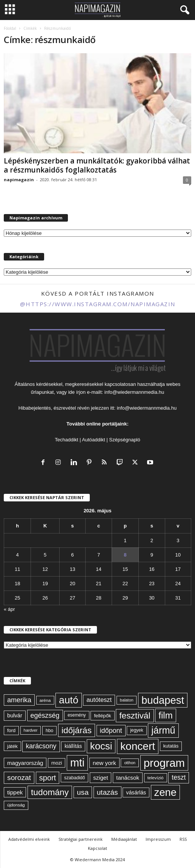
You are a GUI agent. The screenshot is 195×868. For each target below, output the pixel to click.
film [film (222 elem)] (165, 715)
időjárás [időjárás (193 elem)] (77, 730)
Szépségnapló (124, 440)
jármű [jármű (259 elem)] (163, 730)
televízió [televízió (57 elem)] (156, 778)
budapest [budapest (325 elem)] (163, 700)
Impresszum (158, 839)
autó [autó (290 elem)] (68, 700)
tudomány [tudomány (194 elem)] (50, 792)
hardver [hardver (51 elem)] (31, 730)
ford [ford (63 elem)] (11, 730)
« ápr (9, 609)
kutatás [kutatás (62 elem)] (171, 746)
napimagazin (19, 180)
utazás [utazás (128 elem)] (107, 792)
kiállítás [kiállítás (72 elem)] (73, 746)
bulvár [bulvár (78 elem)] (15, 715)
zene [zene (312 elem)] (165, 792)
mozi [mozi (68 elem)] (57, 763)
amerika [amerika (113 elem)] (19, 700)
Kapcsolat (97, 848)
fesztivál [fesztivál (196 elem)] (135, 715)
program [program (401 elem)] (164, 763)
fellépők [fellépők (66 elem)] (102, 716)
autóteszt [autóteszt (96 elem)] (99, 700)
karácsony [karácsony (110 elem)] (41, 746)
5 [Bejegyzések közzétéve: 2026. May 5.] (45, 555)
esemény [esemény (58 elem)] (77, 715)
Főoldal (10, 28)
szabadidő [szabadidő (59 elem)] (74, 778)
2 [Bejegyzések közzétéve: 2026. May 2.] (152, 540)
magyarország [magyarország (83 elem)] (25, 763)
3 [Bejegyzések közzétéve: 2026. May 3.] (178, 540)
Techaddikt (66, 440)
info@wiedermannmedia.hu (134, 392)
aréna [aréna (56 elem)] (45, 700)
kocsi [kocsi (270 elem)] (101, 746)
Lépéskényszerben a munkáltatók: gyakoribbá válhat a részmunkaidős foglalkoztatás (97, 165)
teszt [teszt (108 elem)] (179, 777)
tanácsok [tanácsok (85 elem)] (128, 778)
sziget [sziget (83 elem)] (101, 778)
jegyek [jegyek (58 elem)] (137, 730)
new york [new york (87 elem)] (104, 763)
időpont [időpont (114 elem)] (111, 731)
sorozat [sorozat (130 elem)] (19, 778)
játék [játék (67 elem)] (12, 746)
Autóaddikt (93, 440)
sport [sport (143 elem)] (48, 778)
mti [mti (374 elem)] (77, 763)
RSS (183, 839)
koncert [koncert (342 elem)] (138, 746)
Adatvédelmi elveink (29, 839)
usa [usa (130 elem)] (83, 792)
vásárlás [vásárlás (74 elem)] (136, 792)
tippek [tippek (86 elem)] (15, 792)
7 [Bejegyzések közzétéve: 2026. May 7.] (99, 555)
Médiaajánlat (124, 839)
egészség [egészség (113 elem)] (45, 715)
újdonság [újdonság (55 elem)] (16, 805)
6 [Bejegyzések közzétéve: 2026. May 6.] (73, 555)
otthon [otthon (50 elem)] (130, 763)
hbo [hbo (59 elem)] (49, 731)
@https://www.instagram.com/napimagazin (98, 304)
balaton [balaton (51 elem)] (127, 700)
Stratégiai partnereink (81, 839)
